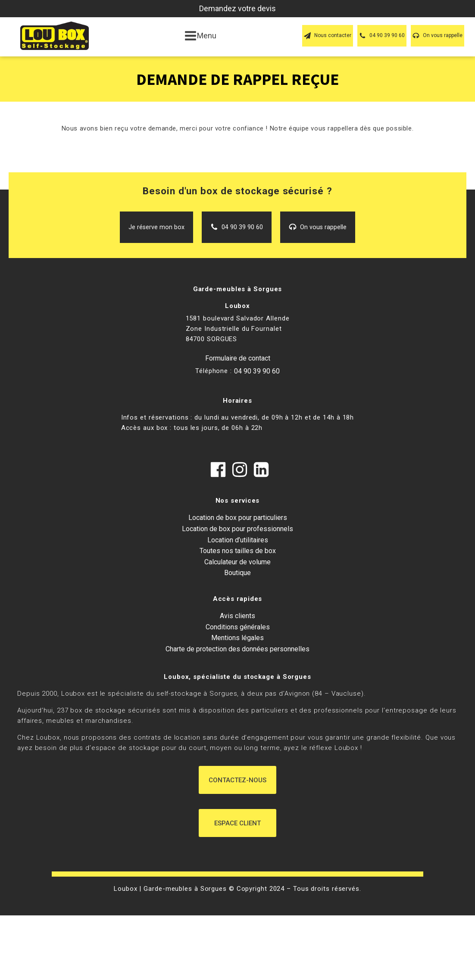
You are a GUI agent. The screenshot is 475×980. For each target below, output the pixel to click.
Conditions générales (238, 627)
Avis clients (237, 616)
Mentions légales (237, 638)
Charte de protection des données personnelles (237, 649)
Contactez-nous (237, 780)
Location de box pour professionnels (237, 529)
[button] (328, 36)
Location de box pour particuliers (238, 518)
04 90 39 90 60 (257, 371)
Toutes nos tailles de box (238, 551)
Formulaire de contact (238, 358)
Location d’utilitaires (238, 540)
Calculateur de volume (237, 562)
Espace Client (237, 823)
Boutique (237, 573)
